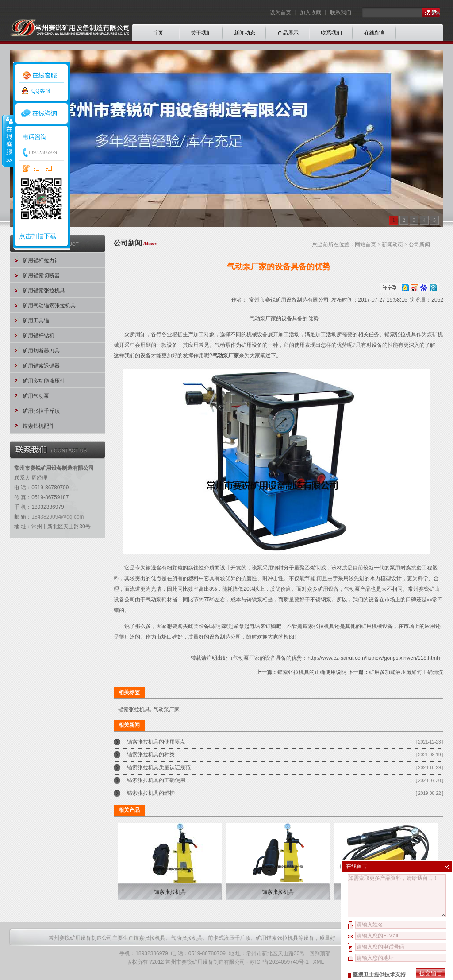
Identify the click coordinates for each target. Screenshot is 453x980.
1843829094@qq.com (58, 517)
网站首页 (365, 244)
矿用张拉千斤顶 (41, 411)
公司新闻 (419, 244)
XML (319, 962)
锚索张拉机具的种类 (151, 755)
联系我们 (341, 12)
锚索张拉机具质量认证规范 (159, 767)
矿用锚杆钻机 (38, 336)
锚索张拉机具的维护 (151, 793)
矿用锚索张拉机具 (44, 291)
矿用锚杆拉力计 (41, 260)
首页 (158, 33)
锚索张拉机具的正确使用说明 (312, 672)
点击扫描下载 (38, 236)
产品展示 (288, 33)
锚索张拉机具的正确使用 (156, 780)
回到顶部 (320, 953)
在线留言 (375, 33)
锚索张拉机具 (319, 626)
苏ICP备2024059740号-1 (279, 962)
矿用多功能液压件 (44, 381)
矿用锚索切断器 (41, 275)
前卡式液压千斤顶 (229, 938)
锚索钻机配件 (38, 426)
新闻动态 (245, 33)
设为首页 (281, 12)
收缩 (8, 140)
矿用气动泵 (36, 396)
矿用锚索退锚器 (41, 366)
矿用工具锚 (36, 321)
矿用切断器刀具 (41, 351)
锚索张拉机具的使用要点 (156, 742)
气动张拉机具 (187, 938)
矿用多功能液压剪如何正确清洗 (406, 672)
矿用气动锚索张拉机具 (49, 306)
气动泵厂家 (166, 709)
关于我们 (201, 33)
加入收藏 (311, 12)
